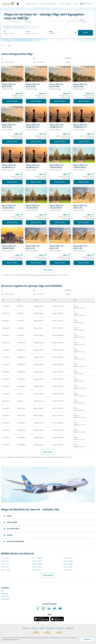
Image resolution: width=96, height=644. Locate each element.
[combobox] (14, 34)
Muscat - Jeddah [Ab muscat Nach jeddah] (5, 570)
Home (3, 46)
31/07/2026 (52, 34)
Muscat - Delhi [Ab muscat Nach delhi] (5, 564)
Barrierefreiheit (5, 599)
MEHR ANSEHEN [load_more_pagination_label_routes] (48, 575)
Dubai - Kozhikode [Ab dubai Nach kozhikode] (68, 564)
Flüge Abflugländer (70, 628)
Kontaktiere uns (5, 597)
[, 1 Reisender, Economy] (20, 27)
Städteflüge (41, 628)
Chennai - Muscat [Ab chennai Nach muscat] (37, 567)
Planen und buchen (32, 4)
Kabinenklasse (68, 58)
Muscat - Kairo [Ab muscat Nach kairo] (5, 561)
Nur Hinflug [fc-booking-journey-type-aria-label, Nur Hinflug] (7, 27)
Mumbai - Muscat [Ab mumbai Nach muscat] (68, 570)
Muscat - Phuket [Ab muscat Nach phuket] (68, 567)
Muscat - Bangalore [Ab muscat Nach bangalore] (37, 564)
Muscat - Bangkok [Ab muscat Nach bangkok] (68, 561)
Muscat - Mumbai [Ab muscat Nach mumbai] (37, 561)
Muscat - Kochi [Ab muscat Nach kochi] (5, 558)
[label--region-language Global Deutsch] (87, 4)
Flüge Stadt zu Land (50, 628)
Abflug (51, 32)
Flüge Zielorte (34, 628)
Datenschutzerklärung (66, 638)
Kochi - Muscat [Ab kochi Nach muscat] (5, 567)
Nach (28, 32)
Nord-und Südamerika (13, 541)
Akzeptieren (87, 639)
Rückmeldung (5, 594)
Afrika (7, 516)
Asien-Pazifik (10, 522)
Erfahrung (69, 4)
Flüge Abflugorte (60, 628)
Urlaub (62, 4)
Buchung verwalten (53, 4)
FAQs (2, 591)
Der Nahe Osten (11, 529)
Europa (8, 535)
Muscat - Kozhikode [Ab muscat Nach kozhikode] (37, 558)
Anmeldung (42, 4)
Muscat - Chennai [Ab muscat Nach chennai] (68, 558)
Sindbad (76, 4)
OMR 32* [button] (23, 18)
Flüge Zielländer (26, 628)
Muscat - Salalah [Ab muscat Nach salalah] (37, 570)
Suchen (85, 33)
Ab (5, 32)
